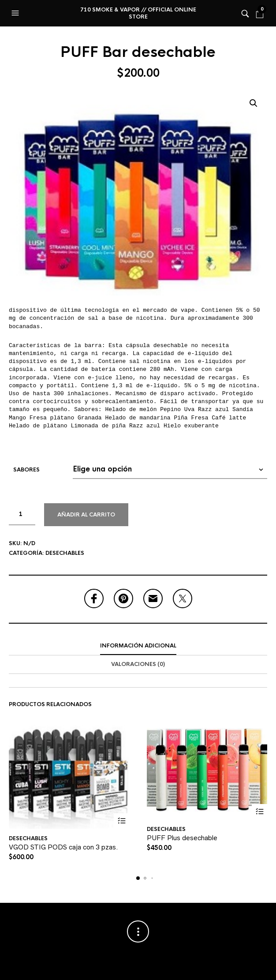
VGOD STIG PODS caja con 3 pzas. (63, 847)
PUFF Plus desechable (182, 838)
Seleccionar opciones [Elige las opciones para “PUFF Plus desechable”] (259, 812)
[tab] (138, 646)
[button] (16, 13)
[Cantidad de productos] (22, 514)
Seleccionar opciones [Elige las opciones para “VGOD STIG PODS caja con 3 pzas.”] (121, 821)
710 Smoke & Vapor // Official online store (138, 13)
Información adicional (138, 646)
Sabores (26, 470)
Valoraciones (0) (138, 664)
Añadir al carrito (86, 515)
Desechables (65, 553)
